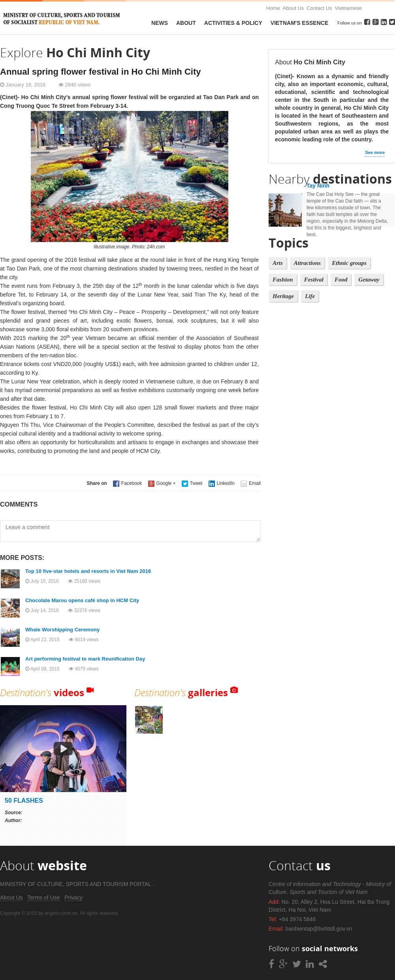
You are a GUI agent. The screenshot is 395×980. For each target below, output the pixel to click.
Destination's (42, 692)
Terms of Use (43, 897)
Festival (314, 280)
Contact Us (319, 8)
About (186, 23)
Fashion (283, 280)
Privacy (73, 897)
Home (273, 8)
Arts (278, 263)
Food (341, 280)
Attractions (307, 263)
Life (310, 296)
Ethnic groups (349, 263)
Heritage (283, 296)
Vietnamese (348, 8)
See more (375, 152)
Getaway (369, 280)
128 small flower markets (184, 407)
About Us (293, 8)
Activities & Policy (233, 23)
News (160, 23)
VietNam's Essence (299, 23)
